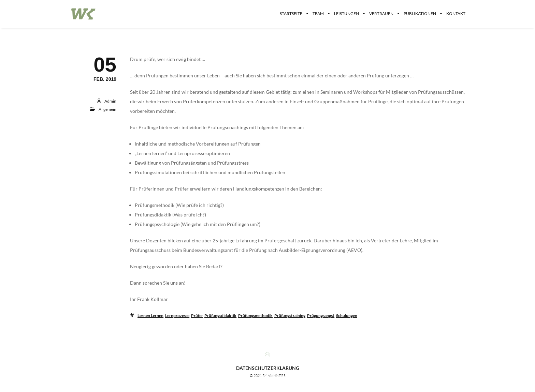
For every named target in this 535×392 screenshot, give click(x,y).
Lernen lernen (150, 315)
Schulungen (347, 315)
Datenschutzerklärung (268, 368)
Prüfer (197, 315)
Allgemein (107, 109)
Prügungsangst (321, 315)
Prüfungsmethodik (255, 315)
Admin (110, 101)
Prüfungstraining (290, 315)
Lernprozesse (177, 315)
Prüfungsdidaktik (220, 315)
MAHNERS (277, 376)
